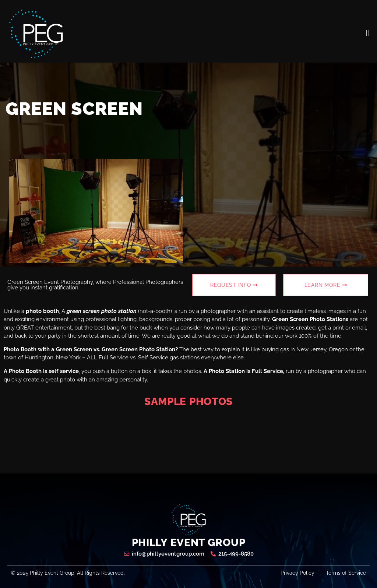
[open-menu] (368, 33)
